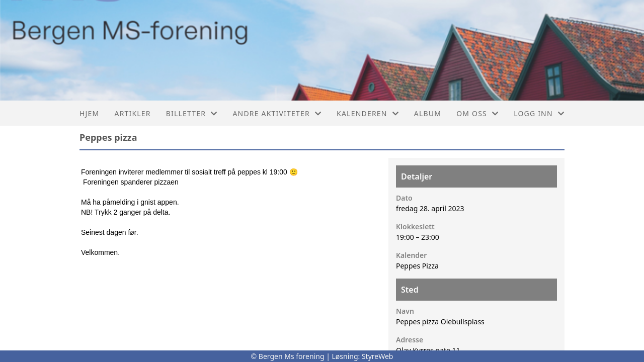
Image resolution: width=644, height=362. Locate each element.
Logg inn (539, 113)
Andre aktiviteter (277, 113)
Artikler (132, 113)
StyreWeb (378, 356)
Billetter (192, 113)
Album (428, 113)
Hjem (89, 113)
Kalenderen (368, 113)
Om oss (477, 113)
